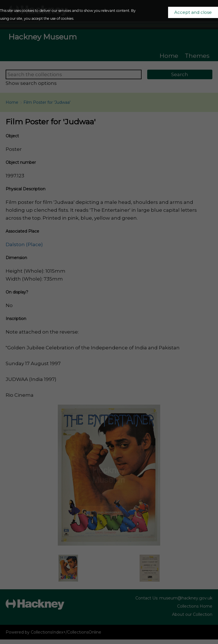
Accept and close (193, 12)
